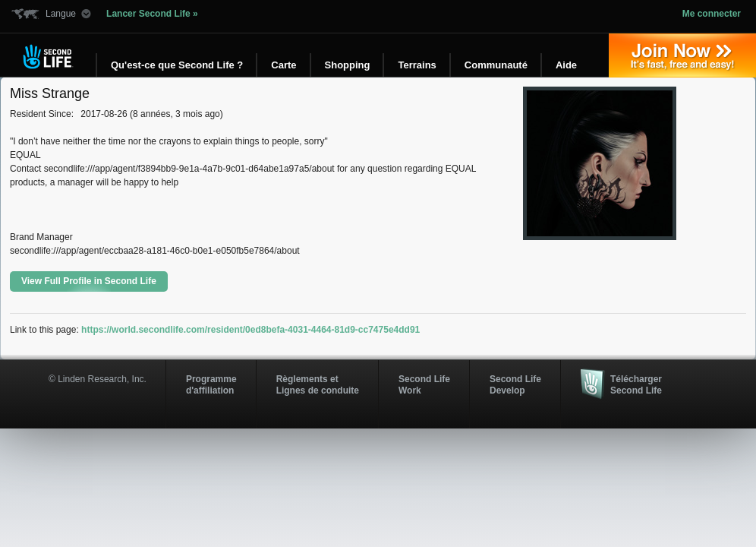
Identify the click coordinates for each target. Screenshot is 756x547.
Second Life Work (424, 384)
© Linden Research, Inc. (98, 379)
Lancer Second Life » (152, 14)
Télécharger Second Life (636, 384)
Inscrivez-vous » (682, 55)
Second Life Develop (515, 384)
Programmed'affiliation (211, 384)
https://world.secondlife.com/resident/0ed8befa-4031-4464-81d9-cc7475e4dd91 (250, 330)
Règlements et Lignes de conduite (318, 384)
